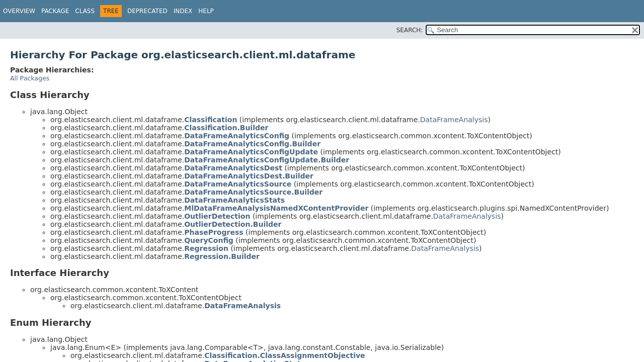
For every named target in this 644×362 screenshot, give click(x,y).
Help (206, 11)
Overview (19, 11)
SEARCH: (410, 30)
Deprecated (147, 11)
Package (55, 11)
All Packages (30, 78)
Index (183, 11)
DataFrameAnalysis (454, 120)
